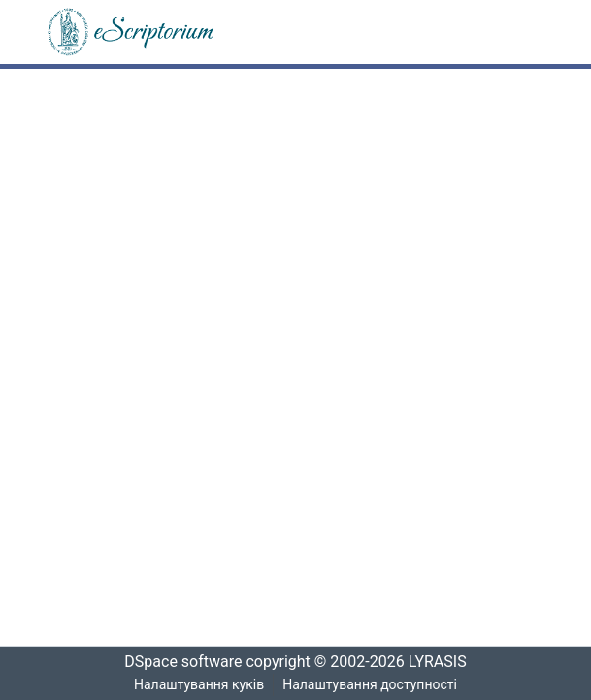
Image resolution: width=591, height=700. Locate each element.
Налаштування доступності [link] (370, 685)
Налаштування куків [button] (199, 685)
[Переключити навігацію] (519, 32)
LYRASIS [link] (443, 662)
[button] (132, 32)
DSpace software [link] (178, 662)
